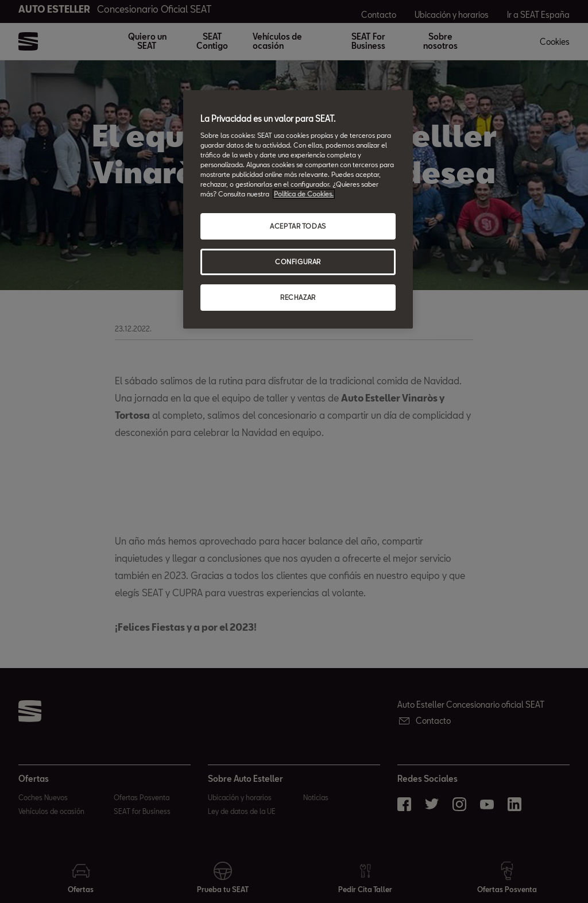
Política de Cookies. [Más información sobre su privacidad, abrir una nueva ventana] (304, 194)
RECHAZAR (298, 297)
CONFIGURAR (298, 262)
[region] (298, 209)
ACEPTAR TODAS (298, 226)
